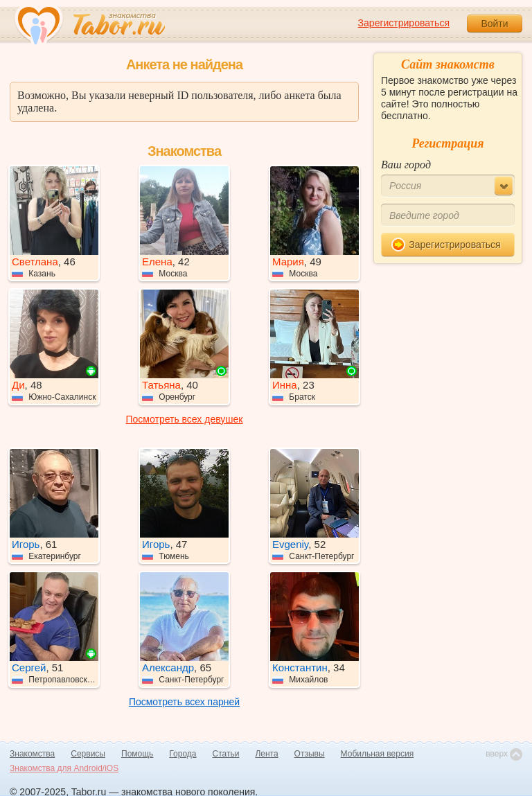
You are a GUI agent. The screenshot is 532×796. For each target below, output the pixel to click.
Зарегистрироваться (404, 23)
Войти (494, 24)
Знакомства (32, 754)
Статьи (226, 754)
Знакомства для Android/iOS (64, 768)
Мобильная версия (378, 754)
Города (183, 754)
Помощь (137, 754)
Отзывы (310, 754)
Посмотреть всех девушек (185, 419)
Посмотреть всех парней (184, 702)
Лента (266, 754)
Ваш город (406, 165)
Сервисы (88, 754)
